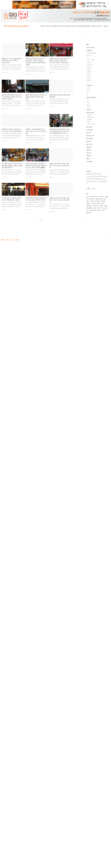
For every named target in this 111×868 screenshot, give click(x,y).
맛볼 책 (89, 122)
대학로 (106, 206)
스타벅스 (101, 206)
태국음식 (89, 73)
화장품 (89, 107)
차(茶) (89, 90)
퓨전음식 (89, 78)
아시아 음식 (90, 64)
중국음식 (89, 71)
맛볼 (87, 45)
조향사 (103, 210)
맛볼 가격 (89, 133)
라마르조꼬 (89, 206)
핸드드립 (88, 203)
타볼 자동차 (89, 127)
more (41, 219)
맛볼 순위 (89, 153)
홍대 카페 (97, 201)
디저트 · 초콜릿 (91, 60)
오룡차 (99, 210)
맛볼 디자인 (89, 144)
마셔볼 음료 (89, 85)
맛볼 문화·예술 (90, 112)
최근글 (93, 188)
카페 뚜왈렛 (89, 162)
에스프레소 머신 (93, 197)
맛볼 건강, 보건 (90, 136)
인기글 (88, 188)
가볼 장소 (89, 110)
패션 (88, 102)
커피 (88, 88)
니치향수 (94, 203)
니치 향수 (92, 201)
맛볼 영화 (89, 115)
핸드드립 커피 (99, 199)
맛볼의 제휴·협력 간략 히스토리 (94, 174)
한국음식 (89, 76)
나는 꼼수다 (101, 197)
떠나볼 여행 (89, 130)
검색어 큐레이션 (91, 48)
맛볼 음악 (89, 120)
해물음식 (89, 80)
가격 (87, 210)
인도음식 (89, 67)
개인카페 (103, 201)
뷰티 (88, 104)
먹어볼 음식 (89, 50)
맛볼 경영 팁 (90, 138)
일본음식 (89, 69)
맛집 (87, 199)
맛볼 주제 (89, 156)
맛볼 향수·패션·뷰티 (91, 97)
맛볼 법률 (89, 147)
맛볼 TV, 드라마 (91, 124)
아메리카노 (95, 206)
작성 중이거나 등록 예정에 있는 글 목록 (96, 179)
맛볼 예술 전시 (91, 117)
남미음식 (89, 55)
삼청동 (106, 197)
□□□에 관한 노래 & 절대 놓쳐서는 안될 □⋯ (98, 176)
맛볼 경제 (89, 141)
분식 (88, 57)
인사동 (106, 208)
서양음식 (89, 62)
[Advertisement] (41, 239)
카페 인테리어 (93, 210)
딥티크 (103, 203)
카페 (95, 208)
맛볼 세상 (89, 150)
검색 (109, 3)
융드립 (98, 203)
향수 (88, 100)
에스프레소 (92, 199)
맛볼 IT (88, 159)
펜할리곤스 (89, 213)
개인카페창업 (89, 208)
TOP (109, 265)
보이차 (98, 208)
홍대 (105, 199)
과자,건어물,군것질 (92, 53)
